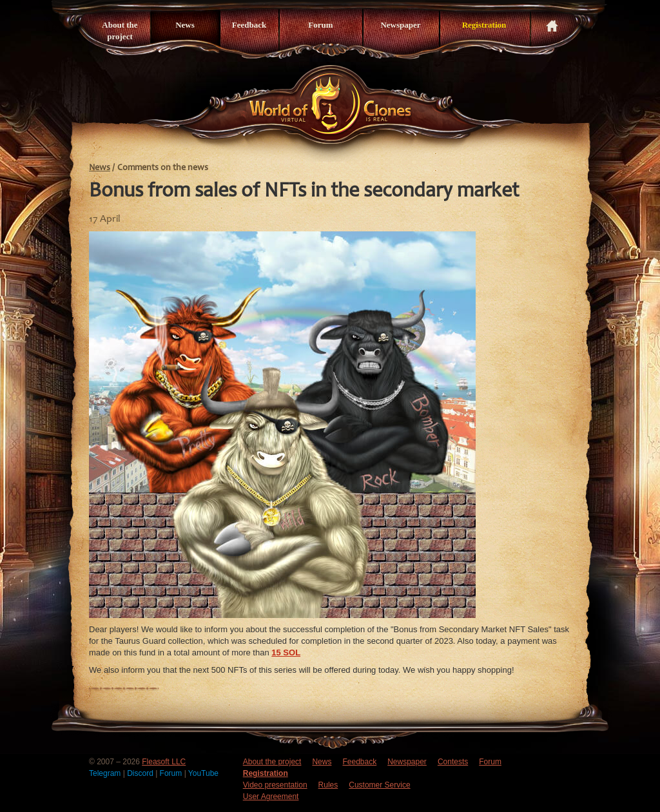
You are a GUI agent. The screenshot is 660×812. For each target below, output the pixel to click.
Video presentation (275, 785)
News (185, 25)
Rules (328, 785)
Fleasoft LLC (164, 762)
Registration (484, 25)
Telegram (106, 773)
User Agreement (271, 797)
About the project (120, 31)
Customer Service (379, 785)
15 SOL (286, 652)
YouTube (203, 773)
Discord (141, 773)
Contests (453, 762)
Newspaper (400, 25)
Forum (320, 25)
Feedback (249, 25)
